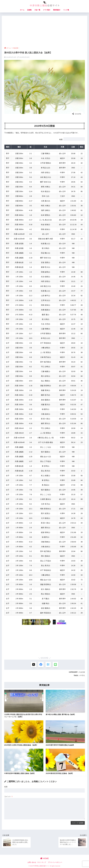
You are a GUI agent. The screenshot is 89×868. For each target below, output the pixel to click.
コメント (9, 796)
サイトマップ (42, 862)
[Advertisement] (45, 30)
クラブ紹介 (47, 10)
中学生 (83, 675)
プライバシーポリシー (55, 862)
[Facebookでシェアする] (41, 665)
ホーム (22, 10)
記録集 (29, 10)
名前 (6, 787)
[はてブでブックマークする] (48, 665)
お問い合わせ (32, 862)
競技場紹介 (57, 10)
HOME (44, 858)
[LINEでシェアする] (55, 665)
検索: (61, 140)
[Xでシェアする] (34, 665)
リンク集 (66, 10)
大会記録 (82, 672)
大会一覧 (37, 10)
